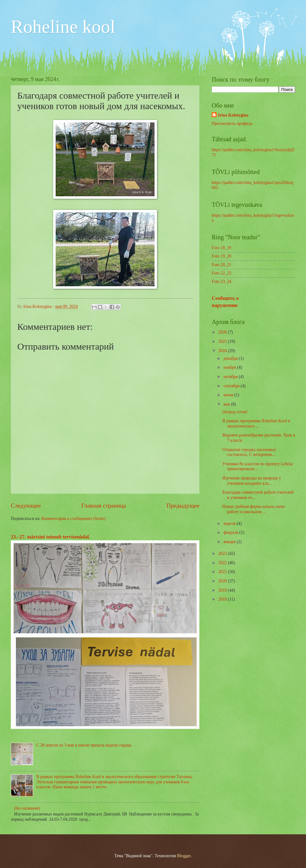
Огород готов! (235, 412)
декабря (231, 358)
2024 (223, 351)
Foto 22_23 (221, 273)
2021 (223, 572)
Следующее (26, 506)
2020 (223, 581)
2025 (223, 341)
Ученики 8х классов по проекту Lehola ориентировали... (257, 466)
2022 (223, 563)
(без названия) (27, 808)
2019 (223, 590)
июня (229, 395)
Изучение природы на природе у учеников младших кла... (252, 481)
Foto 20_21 (221, 265)
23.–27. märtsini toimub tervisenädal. (50, 537)
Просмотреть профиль (232, 123)
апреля (230, 523)
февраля (231, 532)
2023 (223, 553)
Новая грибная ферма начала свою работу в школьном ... (253, 509)
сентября (232, 386)
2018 (223, 599)
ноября (230, 367)
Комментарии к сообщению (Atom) (73, 519)
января (230, 542)
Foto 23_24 (221, 281)
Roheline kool (63, 27)
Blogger (184, 856)
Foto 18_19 (221, 248)
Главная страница (104, 506)
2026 (223, 332)
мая (227, 404)
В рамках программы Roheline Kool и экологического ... (256, 423)
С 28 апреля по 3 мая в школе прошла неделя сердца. (84, 745)
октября (231, 377)
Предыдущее (183, 506)
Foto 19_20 (221, 256)
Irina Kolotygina (233, 115)
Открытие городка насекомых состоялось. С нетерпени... (249, 452)
